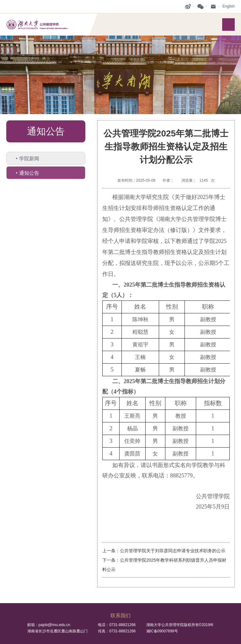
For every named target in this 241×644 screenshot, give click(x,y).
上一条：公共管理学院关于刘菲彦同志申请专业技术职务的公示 (164, 551)
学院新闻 (29, 159)
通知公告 (29, 173)
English (229, 6)
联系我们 (120, 616)
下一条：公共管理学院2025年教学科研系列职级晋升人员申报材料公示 (164, 565)
